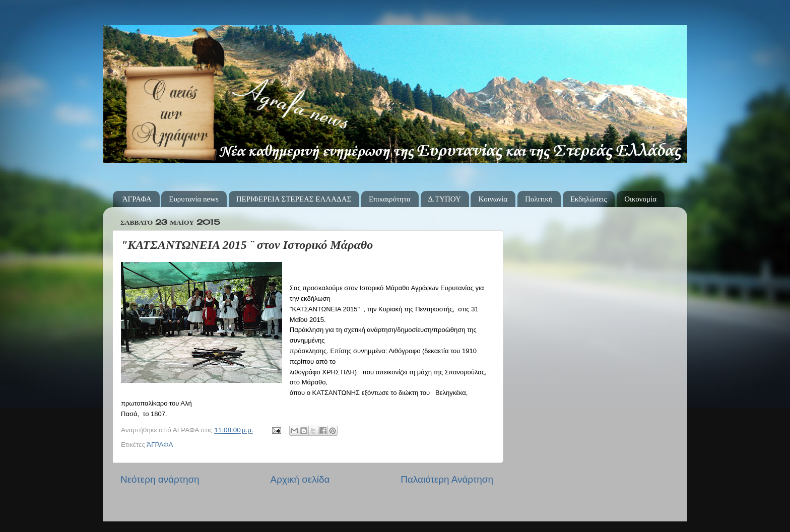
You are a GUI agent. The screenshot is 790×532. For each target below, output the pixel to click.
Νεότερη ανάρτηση (160, 479)
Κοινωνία (493, 199)
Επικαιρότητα (390, 199)
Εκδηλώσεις (589, 199)
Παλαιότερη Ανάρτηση (447, 479)
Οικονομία (640, 199)
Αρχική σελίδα (300, 479)
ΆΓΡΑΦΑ (137, 199)
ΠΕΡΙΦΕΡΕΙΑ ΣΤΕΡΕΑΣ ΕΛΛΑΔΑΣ (294, 199)
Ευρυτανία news (194, 199)
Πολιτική (539, 199)
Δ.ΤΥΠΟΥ (445, 199)
